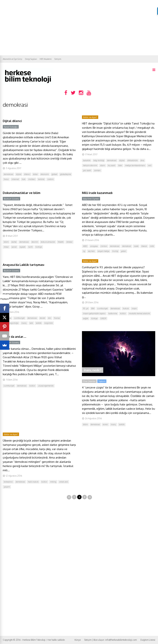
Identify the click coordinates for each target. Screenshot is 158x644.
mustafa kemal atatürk (139, 313)
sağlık (86, 318)
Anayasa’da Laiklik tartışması (23, 265)
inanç (24, 323)
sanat (14, 247)
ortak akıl (64, 482)
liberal (144, 246)
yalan (123, 251)
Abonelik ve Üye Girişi (12, 59)
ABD (85, 246)
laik (31, 323)
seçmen (91, 251)
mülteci (32, 179)
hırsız (6, 179)
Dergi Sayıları (31, 59)
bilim (6, 242)
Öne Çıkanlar (89, 381)
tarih (30, 247)
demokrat (127, 246)
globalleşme (65, 174)
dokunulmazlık (48, 242)
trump (115, 251)
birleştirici (8, 482)
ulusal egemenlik (46, 386)
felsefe (61, 242)
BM (93, 308)
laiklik (39, 323)
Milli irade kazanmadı (97, 193)
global (54, 174)
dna (142, 160)
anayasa (94, 246)
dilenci (27, 174)
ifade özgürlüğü (11, 323)
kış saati (112, 165)
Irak (24, 179)
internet (15, 179)
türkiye (39, 247)
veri (150, 165)
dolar (35, 174)
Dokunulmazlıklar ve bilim (22, 193)
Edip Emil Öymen (91, 199)
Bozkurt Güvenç (11, 199)
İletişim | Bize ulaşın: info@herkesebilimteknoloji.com (111, 640)
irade (136, 246)
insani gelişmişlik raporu (94, 313)
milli (152, 246)
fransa (57, 318)
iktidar (69, 242)
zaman (97, 170)
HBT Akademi (46, 59)
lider (120, 165)
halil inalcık (33, 482)
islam (102, 165)
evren (105, 424)
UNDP (103, 318)
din (50, 318)
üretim (50, 179)
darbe (14, 242)
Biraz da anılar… (15, 337)
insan (134, 308)
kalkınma (113, 313)
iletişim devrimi (90, 165)
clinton (104, 246)
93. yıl (86, 308)
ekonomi (45, 174)
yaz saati (87, 170)
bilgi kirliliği (99, 160)
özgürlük (49, 323)
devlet (42, 318)
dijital (19, 174)
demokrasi (9, 174)
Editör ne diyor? (90, 117)
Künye (78, 640)
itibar (6, 247)
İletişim (58, 59)
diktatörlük (133, 160)
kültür (123, 313)
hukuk (126, 308)
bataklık (87, 160)
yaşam (7, 487)
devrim (35, 242)
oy (84, 251)
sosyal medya (104, 251)
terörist (41, 179)
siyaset (22, 247)
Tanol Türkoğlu (11, 127)
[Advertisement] (79, 28)
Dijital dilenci (12, 121)
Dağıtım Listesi (148, 640)
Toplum (102, 381)
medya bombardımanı (135, 165)
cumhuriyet (19, 318)
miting (53, 482)
